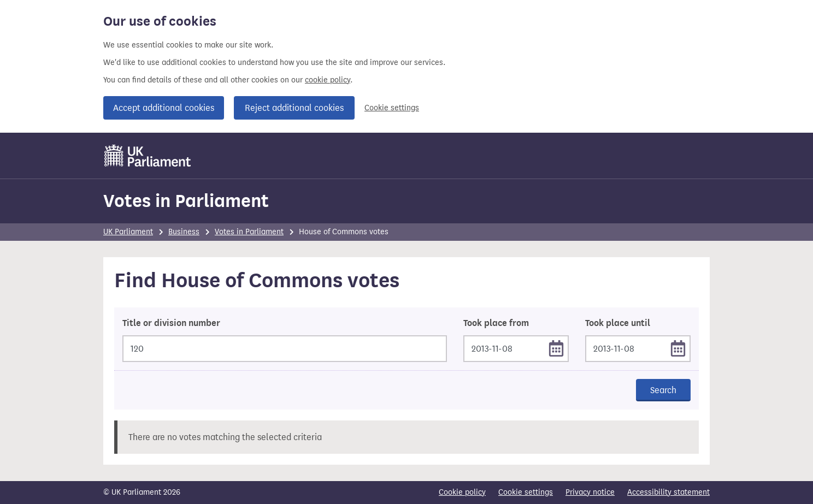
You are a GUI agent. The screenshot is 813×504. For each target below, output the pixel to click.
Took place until (618, 323)
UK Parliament (128, 232)
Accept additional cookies (164, 108)
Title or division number (171, 323)
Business (184, 232)
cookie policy (328, 80)
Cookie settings (392, 108)
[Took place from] (516, 349)
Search (663, 390)
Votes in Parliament (186, 201)
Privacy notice (590, 492)
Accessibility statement (668, 492)
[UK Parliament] (148, 156)
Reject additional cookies (294, 108)
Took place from (496, 323)
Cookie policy (462, 492)
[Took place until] (638, 349)
